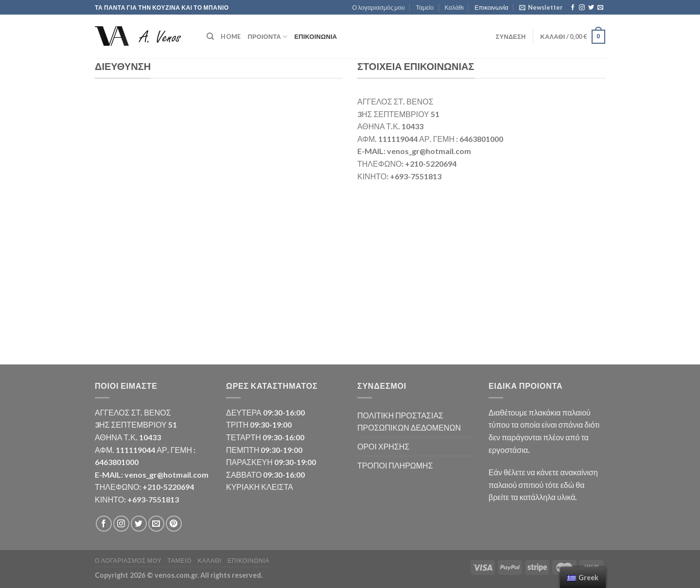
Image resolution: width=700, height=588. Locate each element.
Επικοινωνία (491, 7)
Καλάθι (454, 7)
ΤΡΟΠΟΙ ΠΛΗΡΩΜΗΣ (395, 465)
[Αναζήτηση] (210, 36)
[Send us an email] (600, 8)
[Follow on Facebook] (573, 8)
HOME (231, 36)
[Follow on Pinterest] (174, 524)
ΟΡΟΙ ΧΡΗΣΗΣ (383, 446)
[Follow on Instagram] (582, 8)
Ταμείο (425, 7)
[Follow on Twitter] (591, 8)
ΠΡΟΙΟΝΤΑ (267, 37)
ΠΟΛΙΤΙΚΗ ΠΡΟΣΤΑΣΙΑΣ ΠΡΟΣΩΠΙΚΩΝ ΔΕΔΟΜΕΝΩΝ (409, 422)
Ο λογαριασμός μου (378, 7)
